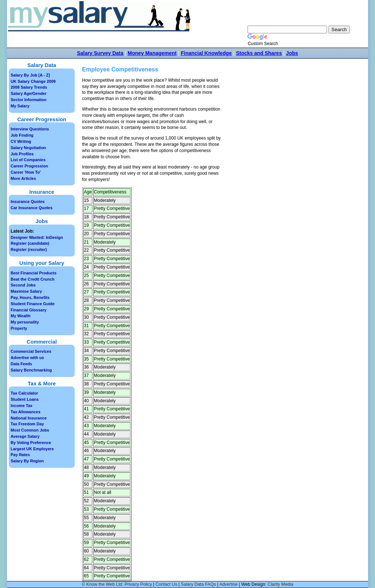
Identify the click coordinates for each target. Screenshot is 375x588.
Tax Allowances (25, 412)
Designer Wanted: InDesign (37, 237)
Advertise (229, 584)
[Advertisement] (286, 132)
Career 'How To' (26, 172)
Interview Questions (30, 129)
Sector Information (29, 100)
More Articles (23, 178)
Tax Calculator (24, 393)
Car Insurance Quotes (31, 208)
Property (19, 328)
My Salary (20, 106)
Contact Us (166, 584)
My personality (25, 322)
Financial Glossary (29, 310)
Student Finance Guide (33, 304)
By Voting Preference (31, 443)
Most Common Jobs (30, 430)
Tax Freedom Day (27, 424)
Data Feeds (21, 364)
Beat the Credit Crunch (33, 279)
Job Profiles (22, 154)
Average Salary (25, 436)
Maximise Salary (26, 291)
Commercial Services (31, 351)
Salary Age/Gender (29, 93)
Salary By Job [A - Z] (30, 75)
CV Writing (21, 141)
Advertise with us (27, 358)
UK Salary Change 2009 (33, 81)
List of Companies (28, 160)
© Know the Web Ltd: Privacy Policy (117, 584)
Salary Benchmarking (31, 370)
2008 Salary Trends (29, 87)
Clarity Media (281, 584)
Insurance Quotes (28, 201)
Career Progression (29, 166)
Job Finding (22, 135)
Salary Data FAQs (198, 584)
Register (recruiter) (29, 249)
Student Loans (25, 399)
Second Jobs (23, 285)
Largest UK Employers (32, 449)
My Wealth (21, 316)
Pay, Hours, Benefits (30, 297)
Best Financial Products (34, 273)
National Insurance (29, 418)
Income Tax (22, 406)
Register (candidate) (30, 243)
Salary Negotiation (28, 148)
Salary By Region (27, 461)
